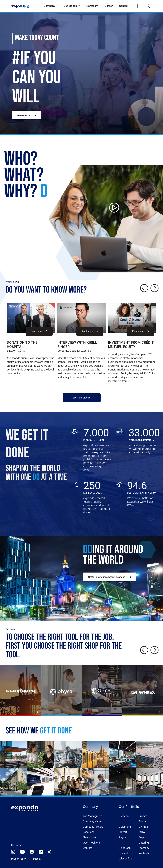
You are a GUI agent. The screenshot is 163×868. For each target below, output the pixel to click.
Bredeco (124, 816)
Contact (124, 6)
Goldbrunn (125, 827)
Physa (122, 837)
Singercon (125, 848)
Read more (39, 331)
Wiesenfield (125, 858)
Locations (89, 832)
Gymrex (143, 827)
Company (49, 6)
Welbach (144, 853)
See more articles (81, 398)
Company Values (93, 821)
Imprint (37, 859)
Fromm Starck (143, 819)
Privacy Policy (18, 859)
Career (109, 6)
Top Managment (93, 816)
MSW (142, 832)
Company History (93, 827)
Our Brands (70, 6)
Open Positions (92, 843)
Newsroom (92, 6)
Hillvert (123, 832)
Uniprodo (124, 853)
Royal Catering (144, 840)
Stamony (144, 848)
